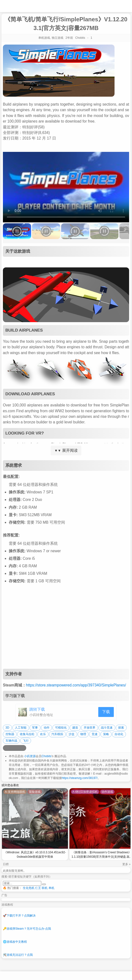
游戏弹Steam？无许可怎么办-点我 (27, 929)
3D (7, 728)
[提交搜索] (44, 884)
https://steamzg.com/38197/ (80, 778)
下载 (106, 712)
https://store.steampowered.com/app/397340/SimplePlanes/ (76, 685)
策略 (106, 734)
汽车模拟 (57, 734)
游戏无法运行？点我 (18, 955)
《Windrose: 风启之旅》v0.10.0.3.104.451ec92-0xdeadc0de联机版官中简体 (35, 855)
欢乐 (43, 734)
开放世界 (90, 728)
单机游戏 (44, 38)
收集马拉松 (27, 734)
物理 (83, 734)
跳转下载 (37, 709)
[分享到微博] (6, 748)
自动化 (119, 734)
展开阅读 (66, 450)
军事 (35, 728)
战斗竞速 (107, 728)
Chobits (46, 756)
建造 (75, 728)
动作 (47, 728)
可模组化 (61, 728)
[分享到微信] (17, 748)
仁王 (38, 888)
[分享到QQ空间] (12, 748)
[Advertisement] (66, 630)
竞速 (95, 734)
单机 (51, 888)
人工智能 (21, 728)
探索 (121, 728)
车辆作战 (11, 741)
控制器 (10, 734)
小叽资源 (30, 756)
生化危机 (29, 888)
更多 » (126, 864)
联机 (45, 888)
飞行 (26, 741)
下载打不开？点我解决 (19, 916)
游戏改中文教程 (15, 942)
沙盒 (72, 734)
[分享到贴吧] (23, 748)
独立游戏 (58, 38)
